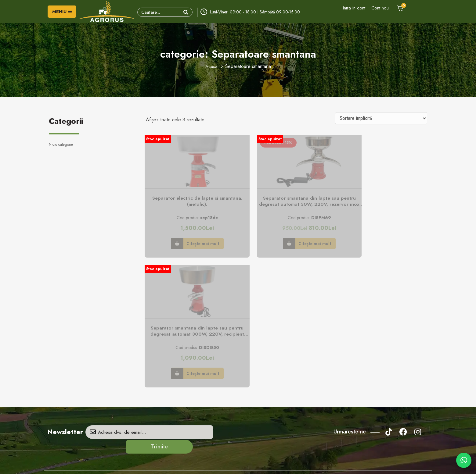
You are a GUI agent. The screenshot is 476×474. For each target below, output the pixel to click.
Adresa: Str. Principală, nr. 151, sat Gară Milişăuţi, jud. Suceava (94, 378)
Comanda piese (160, 393)
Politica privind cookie (262, 374)
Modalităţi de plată (259, 393)
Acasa (211, 66)
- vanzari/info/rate (86, 403)
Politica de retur (257, 403)
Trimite (219, 305)
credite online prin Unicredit (267, 412)
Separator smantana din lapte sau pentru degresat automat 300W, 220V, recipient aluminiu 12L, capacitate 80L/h (383, 203)
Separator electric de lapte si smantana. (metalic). (189, 203)
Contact (153, 365)
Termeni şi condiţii (259, 384)
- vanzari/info (81, 392)
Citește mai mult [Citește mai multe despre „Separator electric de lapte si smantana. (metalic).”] (195, 244)
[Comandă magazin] (381, 118)
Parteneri (154, 384)
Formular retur (159, 374)
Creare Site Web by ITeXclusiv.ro (301, 464)
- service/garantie (85, 424)
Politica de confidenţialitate (266, 365)
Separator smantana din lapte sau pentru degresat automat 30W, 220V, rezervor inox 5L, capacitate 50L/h (287, 203)
